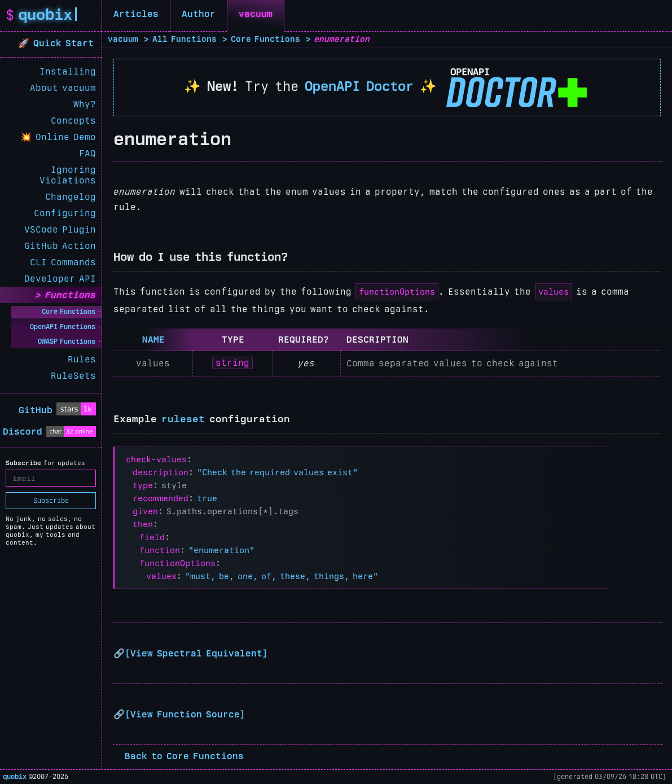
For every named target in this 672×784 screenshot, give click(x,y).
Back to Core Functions (184, 756)
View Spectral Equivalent (196, 653)
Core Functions (69, 312)
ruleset (183, 419)
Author (199, 14)
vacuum (256, 14)
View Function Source (185, 714)
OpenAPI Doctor (359, 86)
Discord (23, 432)
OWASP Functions (67, 341)
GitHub (36, 410)
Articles (136, 14)
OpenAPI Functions (63, 327)
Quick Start (65, 43)
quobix (15, 777)
